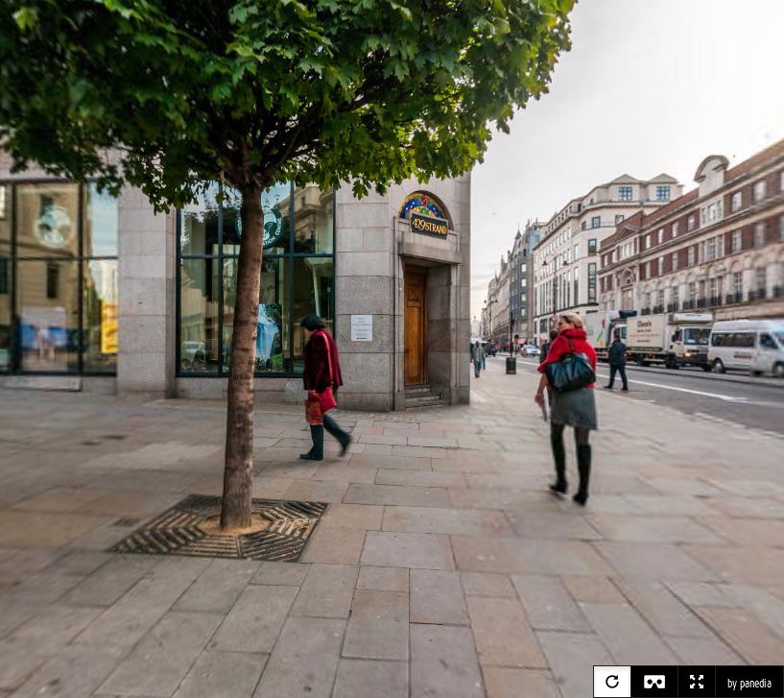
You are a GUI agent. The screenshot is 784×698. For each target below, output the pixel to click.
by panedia (749, 684)
